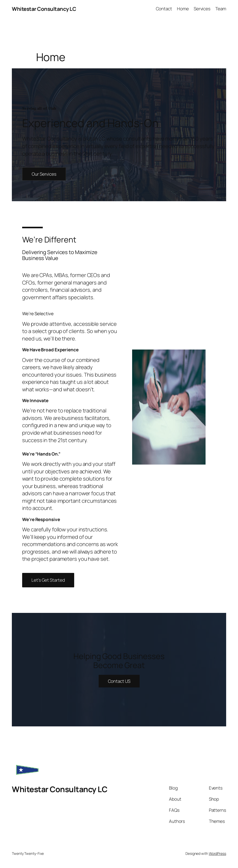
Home (183, 9)
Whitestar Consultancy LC (44, 9)
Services (202, 9)
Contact (164, 9)
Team (221, 9)
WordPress (218, 853)
